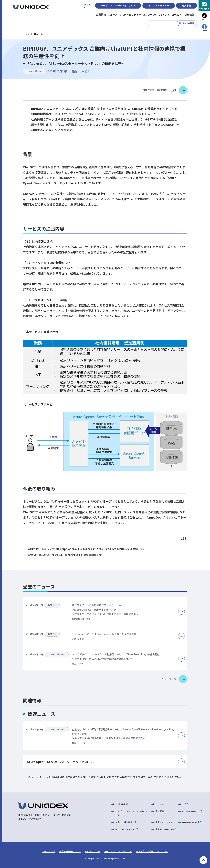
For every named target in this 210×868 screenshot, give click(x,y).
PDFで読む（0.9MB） (159, 90)
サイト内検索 (188, 23)
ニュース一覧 (169, 679)
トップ (26, 34)
